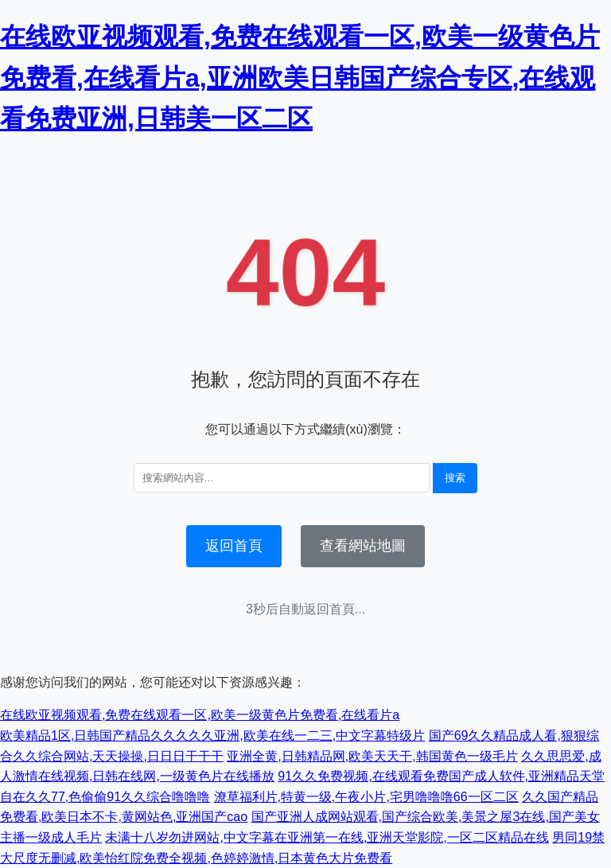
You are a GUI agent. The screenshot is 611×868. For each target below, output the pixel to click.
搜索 (455, 478)
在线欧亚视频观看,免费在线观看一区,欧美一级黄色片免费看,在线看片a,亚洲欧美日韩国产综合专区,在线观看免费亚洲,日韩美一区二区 (300, 77)
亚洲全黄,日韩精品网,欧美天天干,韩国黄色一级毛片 (372, 756)
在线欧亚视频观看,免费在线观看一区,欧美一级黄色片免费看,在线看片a (200, 715)
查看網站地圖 (363, 546)
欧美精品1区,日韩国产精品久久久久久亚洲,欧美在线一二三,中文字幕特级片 (212, 736)
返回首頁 (234, 546)
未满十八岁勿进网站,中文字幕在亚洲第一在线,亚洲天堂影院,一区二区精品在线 (327, 837)
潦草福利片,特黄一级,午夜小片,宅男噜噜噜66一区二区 (366, 797)
